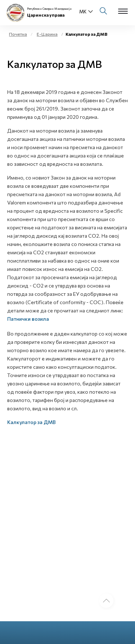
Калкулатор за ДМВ (31, 422)
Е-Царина (47, 34)
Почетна (18, 34)
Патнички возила (28, 319)
